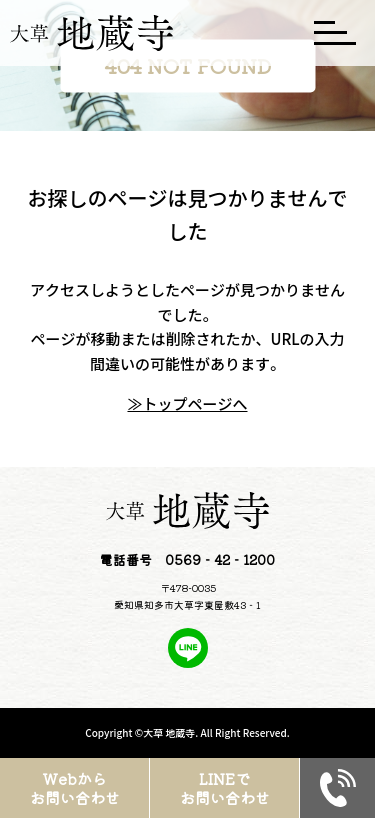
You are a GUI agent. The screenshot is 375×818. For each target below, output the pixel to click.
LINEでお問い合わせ (225, 788)
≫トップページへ (187, 403)
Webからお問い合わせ (75, 788)
